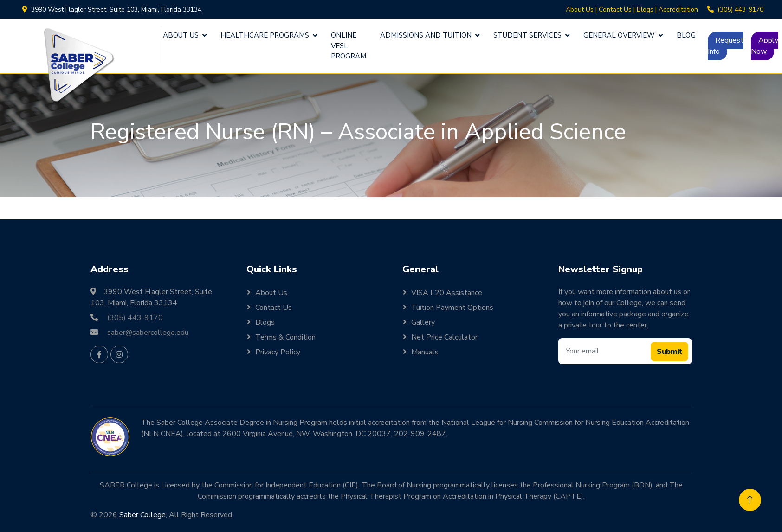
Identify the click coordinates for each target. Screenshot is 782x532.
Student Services (527, 35)
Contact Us (615, 10)
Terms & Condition (285, 337)
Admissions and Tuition (426, 35)
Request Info (726, 46)
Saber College (142, 515)
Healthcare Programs (265, 35)
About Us (580, 10)
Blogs (645, 10)
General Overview (619, 35)
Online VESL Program (349, 46)
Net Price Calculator (444, 337)
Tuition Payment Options (452, 308)
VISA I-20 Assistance (447, 293)
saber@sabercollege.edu (148, 333)
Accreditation (678, 10)
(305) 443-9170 (740, 10)
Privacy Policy (278, 352)
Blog (686, 35)
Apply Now (765, 46)
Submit (669, 352)
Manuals (425, 352)
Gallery (423, 322)
